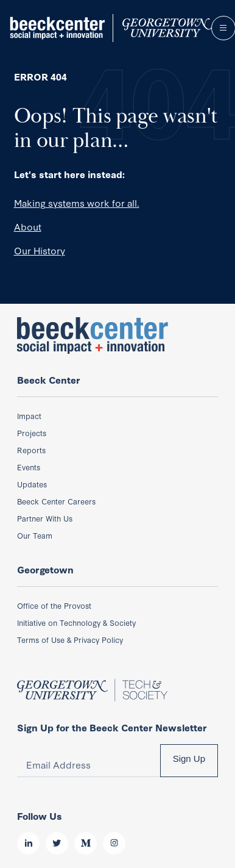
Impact (29, 415)
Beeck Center (108, 28)
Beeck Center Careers (56, 501)
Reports (31, 450)
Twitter (57, 843)
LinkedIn (28, 843)
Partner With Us (45, 518)
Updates (32, 484)
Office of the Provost (54, 605)
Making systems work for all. (77, 203)
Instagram (114, 843)
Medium (86, 843)
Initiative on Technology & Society (76, 622)
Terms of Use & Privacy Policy (70, 639)
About (28, 226)
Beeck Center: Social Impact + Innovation (93, 335)
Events (29, 467)
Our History (40, 250)
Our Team (35, 535)
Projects (32, 432)
